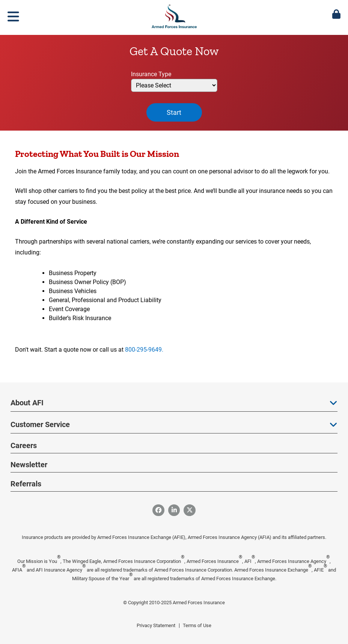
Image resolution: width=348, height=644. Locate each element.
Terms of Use (197, 625)
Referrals (26, 484)
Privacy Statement (156, 625)
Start (174, 112)
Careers (24, 445)
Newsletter (29, 465)
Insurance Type (151, 74)
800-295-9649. (144, 350)
